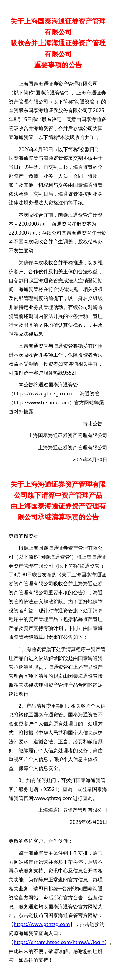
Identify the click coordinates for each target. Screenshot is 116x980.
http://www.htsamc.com (41, 402)
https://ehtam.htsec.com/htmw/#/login (59, 942)
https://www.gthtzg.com (42, 393)
